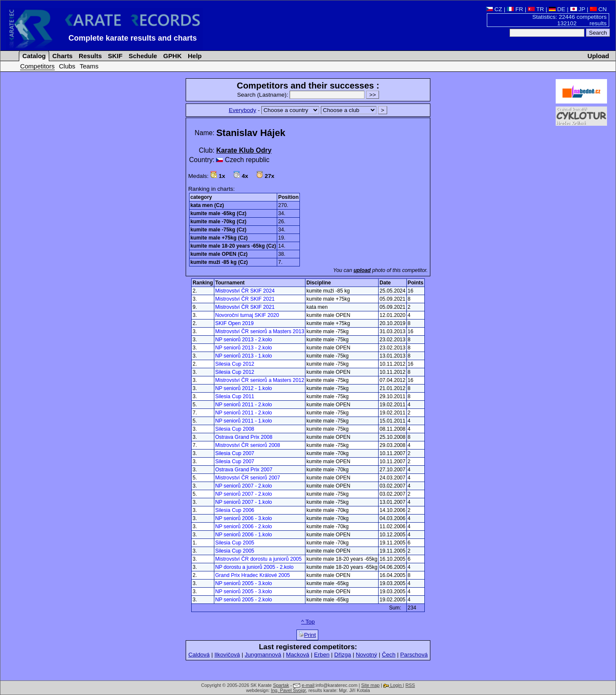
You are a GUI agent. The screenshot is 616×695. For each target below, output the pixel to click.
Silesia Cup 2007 (235, 453)
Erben (322, 655)
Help (194, 56)
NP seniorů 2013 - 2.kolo (244, 340)
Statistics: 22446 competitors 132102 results (569, 20)
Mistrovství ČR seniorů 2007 (248, 478)
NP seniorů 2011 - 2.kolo (244, 405)
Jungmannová (263, 655)
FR (515, 9)
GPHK (171, 56)
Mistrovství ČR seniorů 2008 (248, 445)
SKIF (114, 56)
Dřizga (342, 655)
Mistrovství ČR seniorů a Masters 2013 (260, 331)
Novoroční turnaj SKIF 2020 (247, 315)
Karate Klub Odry (244, 150)
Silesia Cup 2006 (235, 510)
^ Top (308, 622)
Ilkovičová (227, 655)
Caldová (199, 655)
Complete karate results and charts (133, 38)
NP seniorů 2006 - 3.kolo (244, 518)
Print (307, 635)
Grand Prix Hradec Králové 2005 (253, 575)
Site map (370, 685)
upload (362, 270)
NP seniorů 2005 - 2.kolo (244, 600)
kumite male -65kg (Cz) (218, 213)
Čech (389, 655)
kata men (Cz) (207, 205)
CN (598, 9)
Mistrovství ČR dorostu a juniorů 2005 (258, 559)
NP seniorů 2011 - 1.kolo (244, 421)
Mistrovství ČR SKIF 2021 (245, 299)
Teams (89, 66)
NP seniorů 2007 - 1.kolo (244, 502)
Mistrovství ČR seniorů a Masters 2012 (260, 380)
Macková (297, 655)
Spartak (281, 685)
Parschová (414, 655)
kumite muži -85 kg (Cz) (219, 262)
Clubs (67, 66)
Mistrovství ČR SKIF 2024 (245, 291)
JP (578, 9)
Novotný (367, 655)
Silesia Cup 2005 (235, 543)
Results (89, 56)
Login (393, 685)
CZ (494, 9)
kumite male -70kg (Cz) (218, 222)
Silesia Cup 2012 (235, 364)
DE (557, 9)
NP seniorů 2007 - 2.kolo (244, 486)
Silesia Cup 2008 (235, 429)
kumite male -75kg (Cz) (218, 230)
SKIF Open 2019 (234, 323)
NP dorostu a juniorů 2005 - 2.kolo (254, 567)
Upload (598, 56)
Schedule (142, 56)
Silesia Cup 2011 (235, 396)
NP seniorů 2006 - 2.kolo (244, 526)
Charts (62, 56)
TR (536, 9)
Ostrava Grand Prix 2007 (244, 470)
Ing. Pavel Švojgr (288, 690)
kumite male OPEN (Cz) (219, 254)
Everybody (243, 110)
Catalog (33, 56)
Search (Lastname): (302, 95)
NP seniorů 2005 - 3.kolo (244, 583)
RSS (410, 685)
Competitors (37, 66)
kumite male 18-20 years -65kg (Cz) (233, 246)
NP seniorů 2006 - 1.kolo (244, 535)
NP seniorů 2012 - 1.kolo (244, 388)
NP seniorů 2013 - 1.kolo (244, 356)
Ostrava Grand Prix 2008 (244, 437)
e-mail (308, 685)
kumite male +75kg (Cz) (219, 238)
